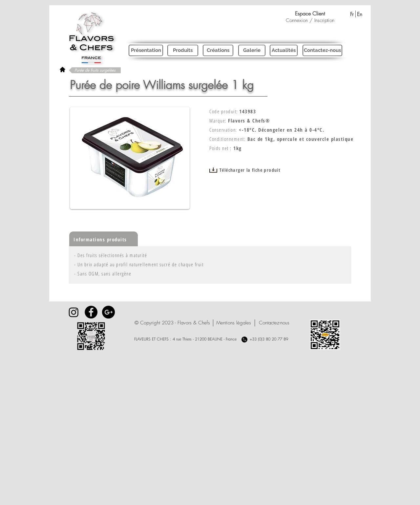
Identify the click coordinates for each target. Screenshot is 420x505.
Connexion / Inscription (310, 20)
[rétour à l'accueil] (63, 69)
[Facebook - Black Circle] (91, 312)
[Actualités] (284, 50)
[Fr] (352, 14)
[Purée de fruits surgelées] (95, 70)
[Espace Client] (310, 13)
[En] (359, 14)
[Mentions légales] (233, 323)
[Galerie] (252, 50)
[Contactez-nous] (322, 50)
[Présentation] (146, 50)
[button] (172, 323)
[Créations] (218, 50)
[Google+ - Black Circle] (108, 312)
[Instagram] (74, 312)
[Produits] (183, 50)
